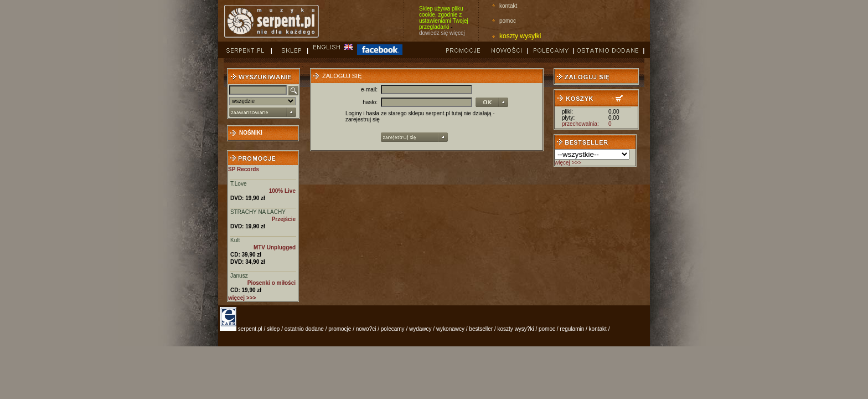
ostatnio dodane (304, 329)
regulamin (572, 329)
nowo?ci (366, 329)
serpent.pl (250, 329)
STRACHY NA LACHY (258, 212)
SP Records (244, 169)
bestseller (481, 329)
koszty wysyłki (520, 36)
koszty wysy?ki (516, 329)
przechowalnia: (580, 124)
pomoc (508, 21)
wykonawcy (450, 329)
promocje (340, 329)
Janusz (239, 276)
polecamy (393, 329)
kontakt (508, 6)
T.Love (238, 184)
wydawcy (420, 329)
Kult (235, 240)
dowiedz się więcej (442, 33)
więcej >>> (568, 163)
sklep (273, 329)
